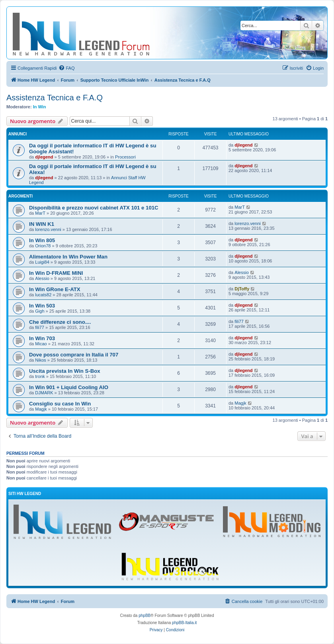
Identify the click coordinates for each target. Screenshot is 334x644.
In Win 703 (42, 338)
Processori (125, 157)
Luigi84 (42, 262)
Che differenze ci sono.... (60, 322)
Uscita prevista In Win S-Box (65, 371)
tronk (40, 376)
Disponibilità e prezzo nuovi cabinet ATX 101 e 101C (94, 208)
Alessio (42, 278)
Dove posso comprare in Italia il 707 (74, 355)
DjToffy (242, 289)
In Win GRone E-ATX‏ (55, 289)
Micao (41, 344)
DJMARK (44, 393)
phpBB (145, 616)
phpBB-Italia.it (184, 623)
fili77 (40, 327)
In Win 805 (42, 240)
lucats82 (43, 295)
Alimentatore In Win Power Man (68, 257)
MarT (40, 213)
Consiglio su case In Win (60, 404)
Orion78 (43, 246)
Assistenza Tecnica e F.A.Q (55, 98)
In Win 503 (42, 306)
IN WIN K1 (42, 224)
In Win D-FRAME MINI (56, 273)
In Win (40, 107)
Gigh (40, 311)
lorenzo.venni (48, 229)
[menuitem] (66, 68)
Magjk (41, 409)
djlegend (44, 157)
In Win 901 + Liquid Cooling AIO (69, 387)
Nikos (41, 360)
